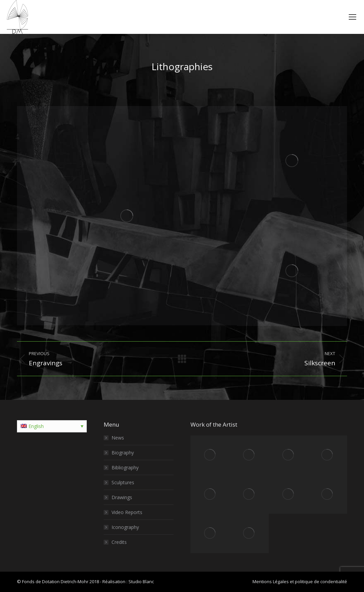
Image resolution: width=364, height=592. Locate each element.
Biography (123, 453)
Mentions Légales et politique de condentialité (300, 581)
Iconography (125, 527)
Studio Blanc (141, 581)
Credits (119, 542)
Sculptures (123, 482)
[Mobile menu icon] (352, 17)
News (118, 438)
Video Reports (127, 512)
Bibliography (125, 467)
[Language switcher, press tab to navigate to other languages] (52, 426)
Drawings (122, 497)
